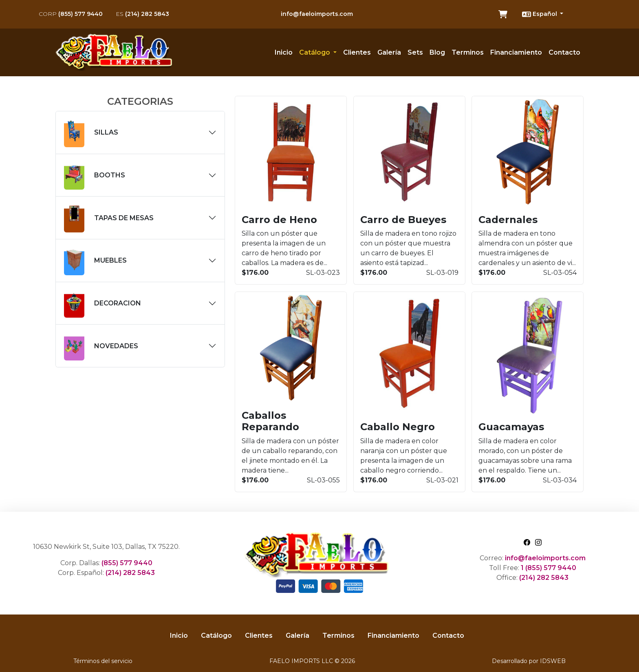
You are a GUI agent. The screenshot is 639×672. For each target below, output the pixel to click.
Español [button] (540, 14)
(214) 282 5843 (142, 14)
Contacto (564, 52)
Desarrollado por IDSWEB (529, 661)
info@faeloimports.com (317, 14)
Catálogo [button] (315, 52)
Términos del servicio (103, 661)
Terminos (468, 52)
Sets (415, 52)
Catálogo (216, 636)
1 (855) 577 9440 (549, 568)
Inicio (284, 52)
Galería (389, 52)
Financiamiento (516, 52)
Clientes (357, 52)
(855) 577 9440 (71, 14)
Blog (437, 52)
